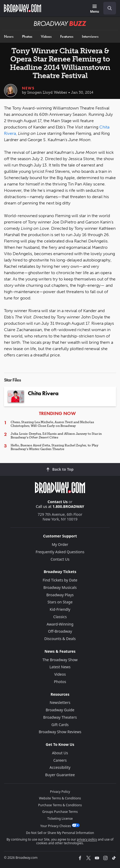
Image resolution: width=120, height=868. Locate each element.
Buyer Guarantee (60, 775)
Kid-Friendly (60, 609)
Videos (46, 37)
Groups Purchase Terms (60, 812)
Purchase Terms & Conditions (60, 805)
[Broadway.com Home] (23, 8)
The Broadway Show (60, 660)
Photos (27, 37)
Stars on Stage (60, 602)
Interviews (90, 37)
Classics (60, 617)
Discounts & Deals (60, 639)
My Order (60, 544)
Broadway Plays (60, 595)
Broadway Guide (60, 710)
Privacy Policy (60, 792)
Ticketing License (60, 819)
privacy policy (87, 839)
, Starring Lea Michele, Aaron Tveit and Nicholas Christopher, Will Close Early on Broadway (52, 424)
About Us (60, 753)
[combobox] (108, 8)
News (9, 37)
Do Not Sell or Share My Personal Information (60, 833)
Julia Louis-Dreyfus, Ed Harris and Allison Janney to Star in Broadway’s (56, 436)
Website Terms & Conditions (60, 798)
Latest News (60, 667)
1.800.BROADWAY (68, 506)
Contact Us (58, 502)
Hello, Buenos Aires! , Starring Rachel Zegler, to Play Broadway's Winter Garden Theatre (54, 447)
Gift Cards (60, 725)
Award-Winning (60, 624)
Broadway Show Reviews (60, 732)
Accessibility (60, 767)
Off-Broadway (60, 631)
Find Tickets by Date (60, 580)
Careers (60, 760)
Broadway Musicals (60, 587)
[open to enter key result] (110, 8)
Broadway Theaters (60, 717)
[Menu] (95, 9)
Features (67, 37)
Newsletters (60, 702)
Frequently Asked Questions (60, 552)
